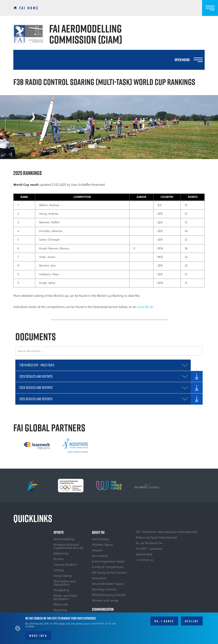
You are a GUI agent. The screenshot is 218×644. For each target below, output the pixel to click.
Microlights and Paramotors (64, 583)
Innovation (99, 578)
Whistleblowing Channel (109, 595)
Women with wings (105, 601)
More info (38, 637)
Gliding (59, 570)
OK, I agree (164, 622)
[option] (37, 446)
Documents (100, 556)
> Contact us (144, 560)
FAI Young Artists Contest (109, 573)
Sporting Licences (104, 589)
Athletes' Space (102, 545)
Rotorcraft (61, 605)
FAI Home (29, 8)
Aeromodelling (64, 539)
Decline (192, 622)
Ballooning (61, 554)
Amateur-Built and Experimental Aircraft (69, 546)
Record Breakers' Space (108, 584)
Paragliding (61, 590)
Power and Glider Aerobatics (66, 597)
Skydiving (60, 610)
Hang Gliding (63, 576)
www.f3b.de (145, 307)
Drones (58, 559)
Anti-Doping (100, 539)
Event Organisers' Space (108, 561)
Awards (97, 550)
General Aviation (65, 565)
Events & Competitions (108, 567)
